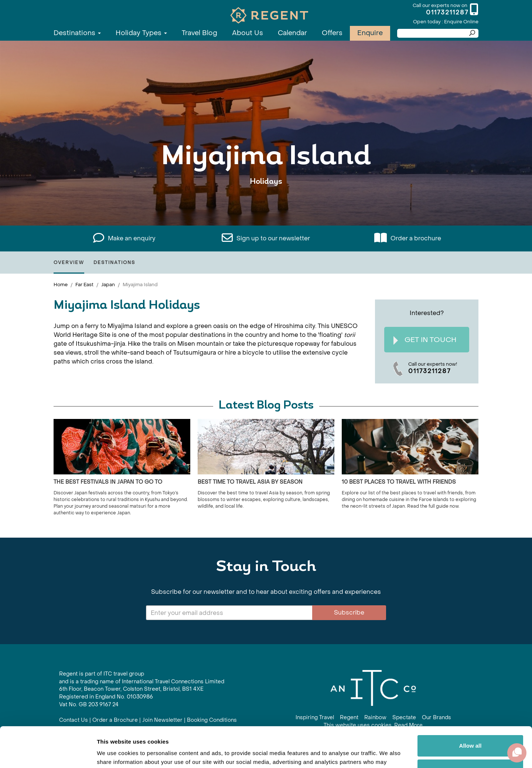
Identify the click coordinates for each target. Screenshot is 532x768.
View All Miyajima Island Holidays (266, 204)
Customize (471, 732)
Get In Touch (425, 340)
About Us (248, 33)
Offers (332, 33)
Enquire (370, 33)
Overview (69, 263)
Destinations (77, 33)
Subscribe (349, 613)
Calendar (292, 33)
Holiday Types (141, 33)
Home (61, 285)
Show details (114, 753)
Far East (84, 285)
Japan (108, 285)
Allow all (470, 708)
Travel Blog (199, 33)
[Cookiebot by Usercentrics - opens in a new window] (48, 754)
